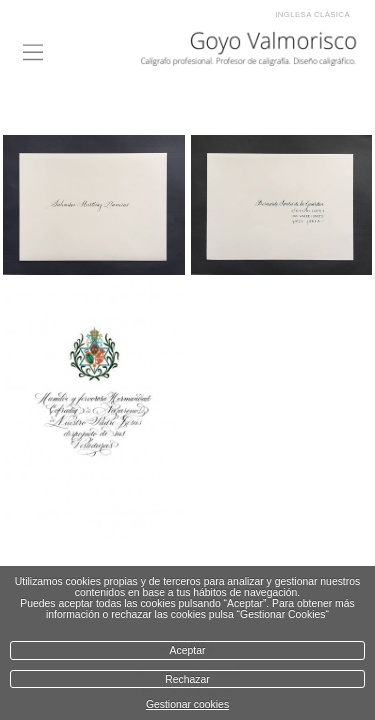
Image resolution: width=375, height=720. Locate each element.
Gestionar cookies (187, 704)
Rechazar (187, 679)
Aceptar (188, 650)
